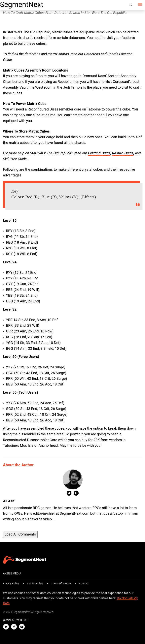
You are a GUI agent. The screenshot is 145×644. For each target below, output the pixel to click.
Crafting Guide (99, 153)
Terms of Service (61, 583)
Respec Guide (123, 153)
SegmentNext (22, 5)
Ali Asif (9, 501)
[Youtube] (23, 627)
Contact (84, 583)
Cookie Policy (35, 583)
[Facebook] (15, 627)
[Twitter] (7, 627)
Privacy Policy (11, 583)
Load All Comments (20, 534)
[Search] (131, 5)
